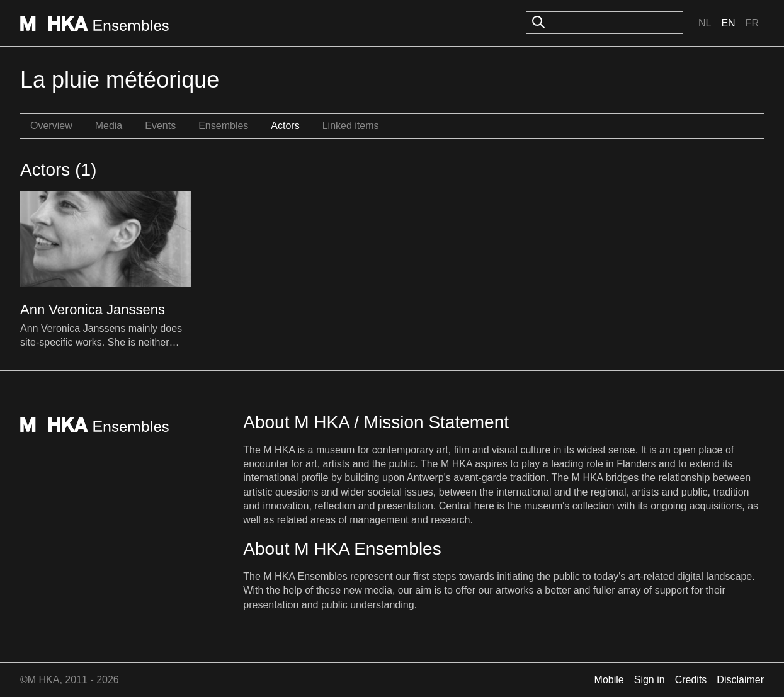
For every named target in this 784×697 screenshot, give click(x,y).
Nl (705, 23)
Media (109, 126)
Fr (752, 23)
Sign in (650, 680)
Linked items (351, 126)
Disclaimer (740, 680)
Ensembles (223, 126)
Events (160, 126)
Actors (285, 126)
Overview (51, 126)
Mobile (609, 680)
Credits (691, 680)
